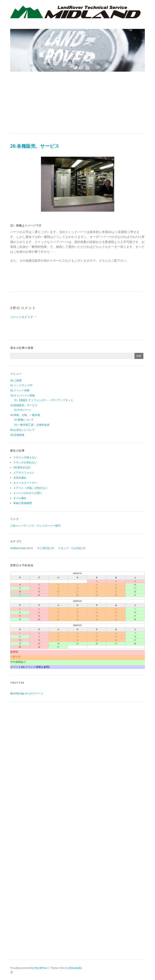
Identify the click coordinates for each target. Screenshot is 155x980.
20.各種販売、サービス (24, 405)
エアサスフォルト (24, 473)
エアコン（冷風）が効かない (30, 488)
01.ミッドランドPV (21, 385)
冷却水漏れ (20, 478)
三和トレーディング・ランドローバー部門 (35, 526)
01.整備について (24, 420)
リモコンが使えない (25, 457)
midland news (18, 548)
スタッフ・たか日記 (70, 548)
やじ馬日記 (44, 548)
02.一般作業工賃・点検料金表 (32, 425)
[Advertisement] (77, 103)
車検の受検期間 (23, 503)
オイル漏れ (20, 498)
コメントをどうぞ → (23, 317)
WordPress (41, 968)
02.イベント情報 (20, 390)
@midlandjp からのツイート (27, 693)
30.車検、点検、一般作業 (25, 415)
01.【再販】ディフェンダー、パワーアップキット (44, 400)
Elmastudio (76, 968)
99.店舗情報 (17, 435)
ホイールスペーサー (25, 483)
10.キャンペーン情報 (23, 395)
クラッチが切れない (25, 462)
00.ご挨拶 (16, 380)
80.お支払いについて (23, 430)
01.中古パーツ (23, 410)
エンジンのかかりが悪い (28, 493)
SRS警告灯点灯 (22, 468)
